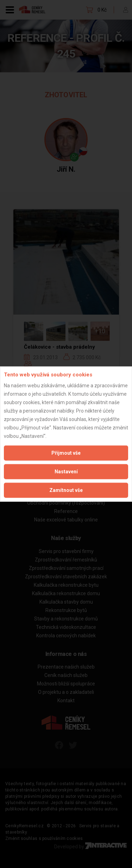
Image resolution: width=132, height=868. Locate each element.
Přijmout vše (66, 453)
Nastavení (66, 471)
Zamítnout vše (66, 490)
